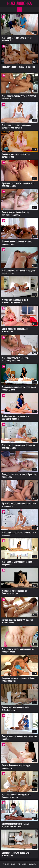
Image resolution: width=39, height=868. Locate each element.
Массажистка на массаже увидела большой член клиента (17, 126)
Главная (6, 864)
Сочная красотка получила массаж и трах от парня (18, 621)
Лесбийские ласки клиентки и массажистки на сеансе (15, 301)
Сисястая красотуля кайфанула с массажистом (16, 854)
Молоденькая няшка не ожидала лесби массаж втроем (19, 388)
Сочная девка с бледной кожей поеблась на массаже (15, 213)
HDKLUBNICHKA (20, 3)
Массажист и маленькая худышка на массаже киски (18, 650)
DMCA (13, 864)
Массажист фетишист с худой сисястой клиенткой (19, 97)
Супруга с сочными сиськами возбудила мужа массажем (19, 679)
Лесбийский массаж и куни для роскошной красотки (16, 417)
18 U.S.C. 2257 (22, 864)
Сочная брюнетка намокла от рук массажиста (16, 767)
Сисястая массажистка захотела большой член (16, 155)
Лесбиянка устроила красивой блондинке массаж (15, 592)
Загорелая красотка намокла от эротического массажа (15, 825)
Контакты (32, 864)
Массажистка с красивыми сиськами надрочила (18, 563)
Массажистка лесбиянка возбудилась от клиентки (19, 534)
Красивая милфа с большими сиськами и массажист (19, 505)
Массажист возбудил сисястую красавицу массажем (15, 359)
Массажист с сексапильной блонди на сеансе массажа (18, 446)
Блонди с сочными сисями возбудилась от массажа (19, 475)
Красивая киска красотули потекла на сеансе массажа (18, 184)
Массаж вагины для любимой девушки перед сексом (19, 272)
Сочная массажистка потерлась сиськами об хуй (16, 708)
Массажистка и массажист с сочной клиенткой (17, 39)
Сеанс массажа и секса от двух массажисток (15, 330)
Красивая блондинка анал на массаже (18, 67)
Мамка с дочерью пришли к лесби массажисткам (17, 243)
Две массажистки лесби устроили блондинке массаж (17, 796)
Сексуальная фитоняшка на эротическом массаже (19, 737)
